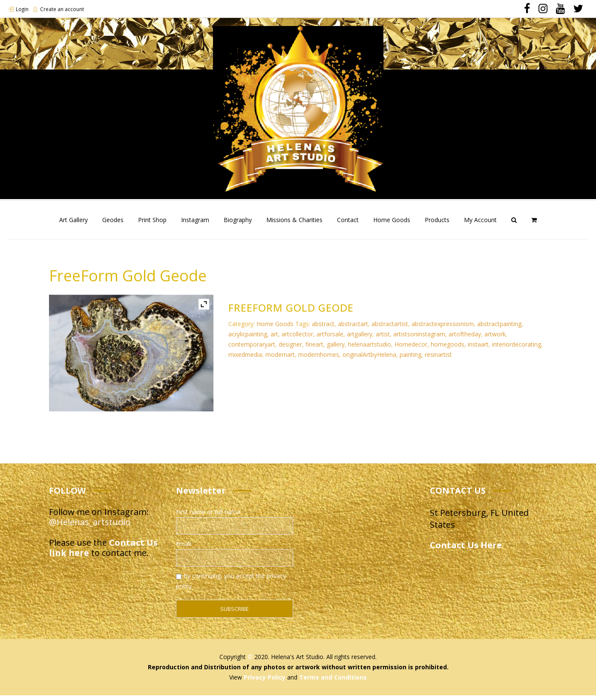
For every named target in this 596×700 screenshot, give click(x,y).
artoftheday (465, 339)
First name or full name (208, 516)
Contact (348, 224)
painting (410, 359)
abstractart (353, 328)
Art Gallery (73, 224)
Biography (238, 224)
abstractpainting (499, 328)
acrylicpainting (248, 339)
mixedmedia (245, 359)
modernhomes (319, 359)
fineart (314, 349)
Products (437, 224)
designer (290, 349)
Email (183, 548)
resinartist (438, 359)
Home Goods (392, 224)
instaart (478, 349)
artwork (495, 339)
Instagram (195, 224)
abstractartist (390, 328)
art (274, 339)
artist (383, 339)
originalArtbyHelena (369, 359)
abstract (323, 328)
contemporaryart (252, 349)
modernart (280, 359)
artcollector (297, 339)
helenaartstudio (370, 349)
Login (22, 9)
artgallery (360, 339)
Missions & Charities (294, 224)
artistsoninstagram (419, 339)
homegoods (448, 349)
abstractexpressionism (443, 328)
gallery (336, 349)
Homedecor (411, 349)
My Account (480, 224)
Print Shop (152, 224)
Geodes (113, 224)
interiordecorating (517, 349)
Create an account (62, 9)
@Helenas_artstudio (90, 527)
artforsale (330, 339)
